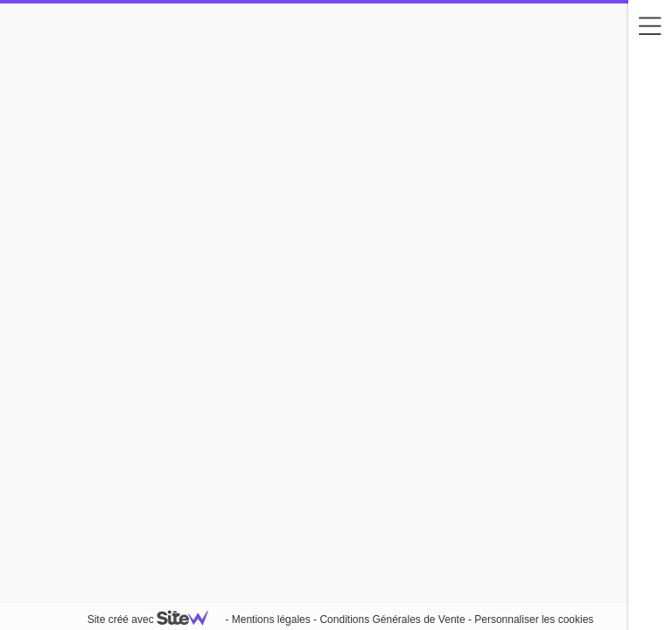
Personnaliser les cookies (534, 619)
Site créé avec (155, 619)
